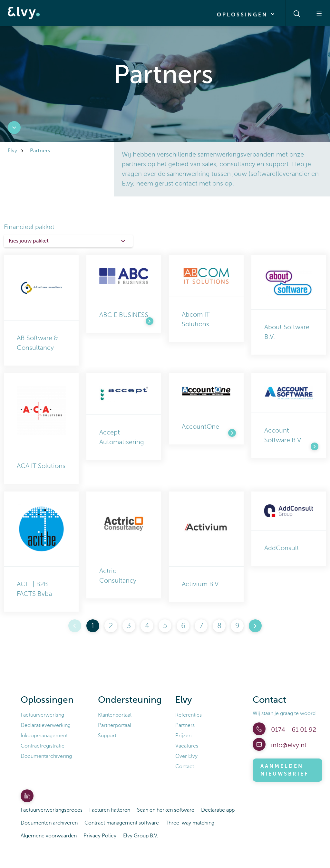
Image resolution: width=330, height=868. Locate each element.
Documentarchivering (46, 756)
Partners (185, 725)
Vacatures (187, 746)
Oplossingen (247, 14)
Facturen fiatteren (110, 810)
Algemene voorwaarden (49, 836)
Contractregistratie (43, 746)
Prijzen (183, 736)
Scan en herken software (166, 810)
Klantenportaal (115, 715)
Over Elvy (186, 756)
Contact (185, 767)
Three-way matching (190, 823)
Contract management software (122, 823)
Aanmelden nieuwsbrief (284, 770)
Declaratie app (218, 810)
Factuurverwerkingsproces (52, 810)
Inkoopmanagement (44, 736)
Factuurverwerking (42, 715)
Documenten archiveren (49, 823)
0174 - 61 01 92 (293, 730)
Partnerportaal (115, 725)
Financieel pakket (29, 227)
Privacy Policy (100, 836)
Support (107, 736)
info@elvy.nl (288, 745)
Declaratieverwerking (46, 725)
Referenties (189, 715)
